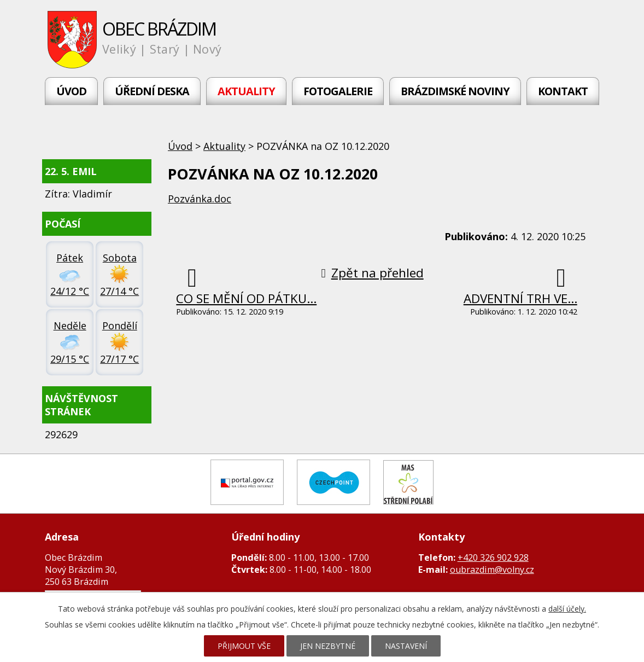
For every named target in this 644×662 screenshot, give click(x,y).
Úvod (71, 91)
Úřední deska (152, 91)
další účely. (567, 609)
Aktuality (246, 91)
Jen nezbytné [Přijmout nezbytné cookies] (328, 646)
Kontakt (563, 91)
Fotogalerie (338, 91)
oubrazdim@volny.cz (492, 570)
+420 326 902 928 (493, 558)
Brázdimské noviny (455, 91)
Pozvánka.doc (200, 199)
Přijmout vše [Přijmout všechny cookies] (244, 646)
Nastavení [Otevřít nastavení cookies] (406, 646)
